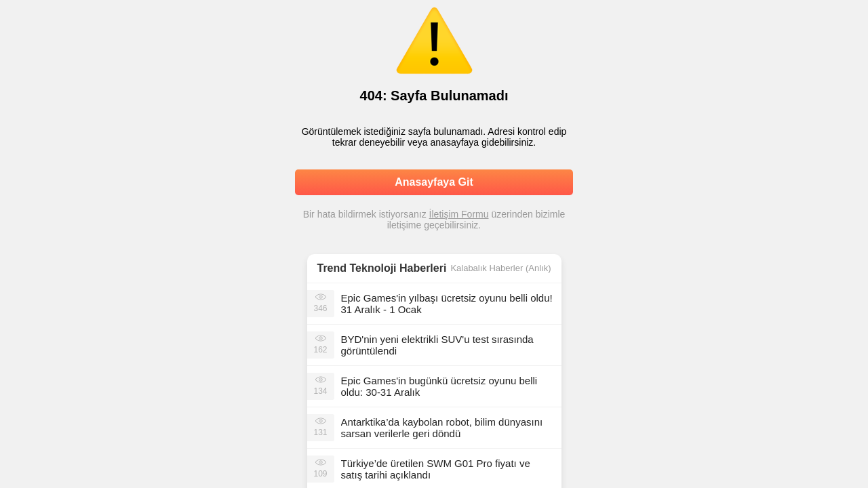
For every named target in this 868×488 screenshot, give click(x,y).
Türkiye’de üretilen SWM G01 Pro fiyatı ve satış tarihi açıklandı (436, 469)
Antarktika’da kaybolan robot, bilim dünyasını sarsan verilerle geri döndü (442, 428)
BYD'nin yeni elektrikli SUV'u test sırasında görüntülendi (437, 345)
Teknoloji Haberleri (398, 268)
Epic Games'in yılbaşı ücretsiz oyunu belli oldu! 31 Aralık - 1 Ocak (447, 304)
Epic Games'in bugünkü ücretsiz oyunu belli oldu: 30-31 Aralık (439, 386)
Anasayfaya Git (434, 182)
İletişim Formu (459, 214)
